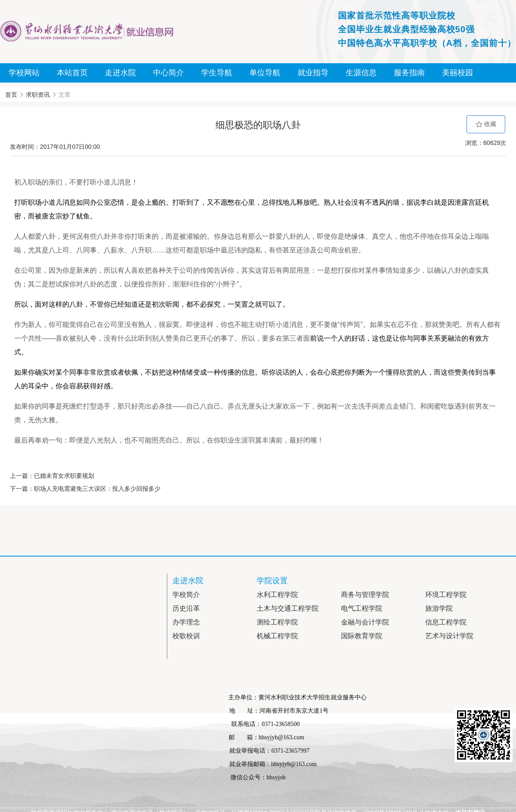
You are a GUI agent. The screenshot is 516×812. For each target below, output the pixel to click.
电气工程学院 (362, 608)
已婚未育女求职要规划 (64, 476)
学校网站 (24, 73)
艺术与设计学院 (449, 636)
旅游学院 (439, 608)
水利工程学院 (277, 595)
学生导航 (217, 73)
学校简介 (186, 595)
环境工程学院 (446, 595)
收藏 (486, 124)
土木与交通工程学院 (288, 608)
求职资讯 (38, 95)
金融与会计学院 (365, 622)
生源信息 (361, 73)
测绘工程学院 (277, 622)
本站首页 (72, 73)
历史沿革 (186, 608)
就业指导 (313, 73)
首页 (11, 95)
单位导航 (265, 73)
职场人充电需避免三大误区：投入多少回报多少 (97, 489)
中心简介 (169, 73)
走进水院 (120, 73)
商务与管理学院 (365, 595)
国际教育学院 (362, 636)
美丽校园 (458, 73)
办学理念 (186, 622)
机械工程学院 (277, 636)
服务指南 (409, 73)
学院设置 (272, 581)
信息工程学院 (446, 622)
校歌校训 (186, 636)
